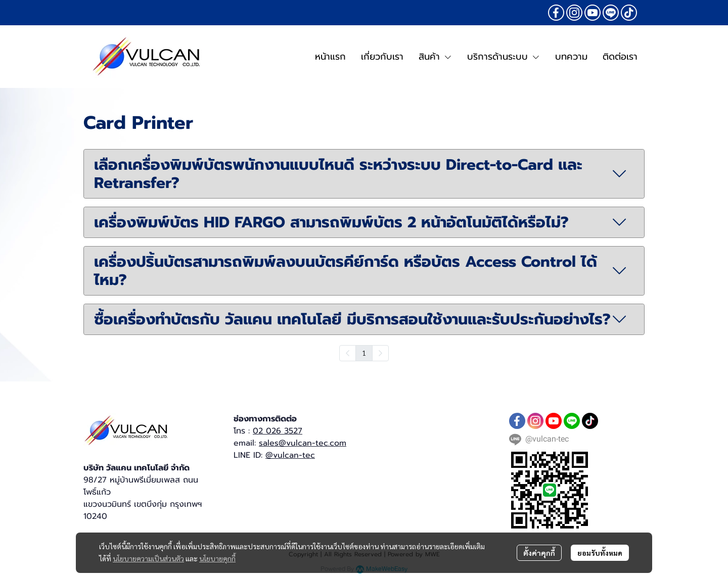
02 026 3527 (278, 431)
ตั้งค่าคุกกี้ (539, 553)
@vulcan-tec (290, 455)
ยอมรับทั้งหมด (600, 553)
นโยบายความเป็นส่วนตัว (148, 558)
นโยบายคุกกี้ (217, 558)
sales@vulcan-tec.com (303, 443)
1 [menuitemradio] (364, 353)
